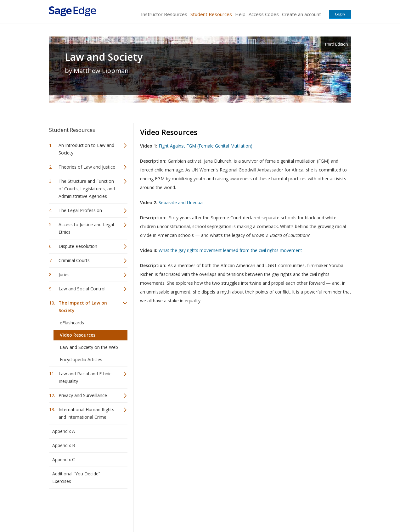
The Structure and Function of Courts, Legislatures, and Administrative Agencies (87, 189)
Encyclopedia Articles (81, 359)
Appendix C (64, 459)
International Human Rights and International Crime (86, 413)
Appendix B (64, 445)
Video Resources (78, 335)
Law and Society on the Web (89, 347)
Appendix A (64, 431)
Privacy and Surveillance (83, 395)
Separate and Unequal (181, 202)
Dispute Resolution (78, 246)
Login (340, 14)
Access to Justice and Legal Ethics (86, 228)
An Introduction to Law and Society (86, 149)
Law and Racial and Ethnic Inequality (85, 377)
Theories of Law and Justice (87, 167)
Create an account (301, 14)
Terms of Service (236, 509)
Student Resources (211, 14)
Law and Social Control (82, 289)
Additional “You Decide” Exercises (76, 477)
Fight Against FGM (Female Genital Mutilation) (206, 146)
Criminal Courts (74, 260)
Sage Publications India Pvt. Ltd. (140, 509)
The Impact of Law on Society (83, 307)
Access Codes (264, 14)
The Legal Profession (80, 210)
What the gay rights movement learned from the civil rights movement (230, 250)
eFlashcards (72, 323)
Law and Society (104, 57)
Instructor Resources (164, 14)
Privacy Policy (310, 509)
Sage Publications (85, 509)
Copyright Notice (275, 509)
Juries (64, 274)
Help (240, 14)
